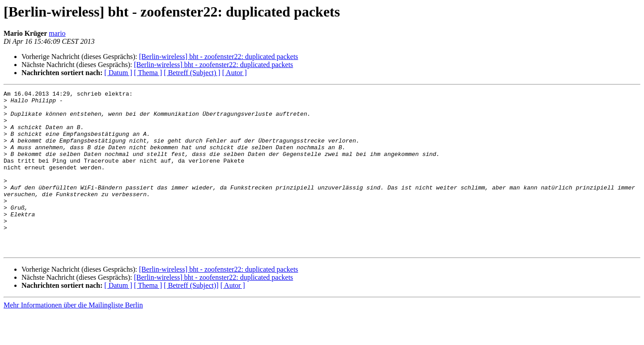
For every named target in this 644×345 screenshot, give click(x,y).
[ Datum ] (118, 73)
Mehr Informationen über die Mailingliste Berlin (73, 337)
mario (57, 33)
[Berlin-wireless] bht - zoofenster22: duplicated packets (219, 57)
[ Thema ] (148, 73)
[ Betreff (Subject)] (191, 318)
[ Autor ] (235, 73)
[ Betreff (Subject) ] (192, 73)
